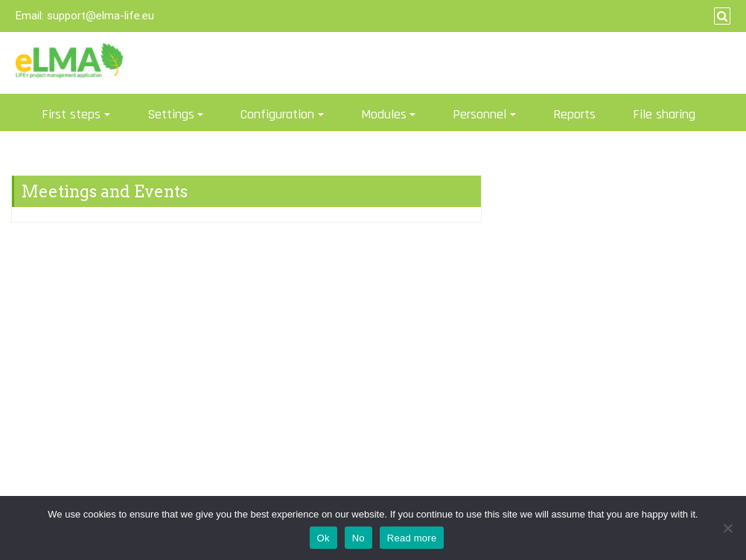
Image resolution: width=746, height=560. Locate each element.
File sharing (664, 114)
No (358, 538)
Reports (574, 114)
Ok (323, 538)
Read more (412, 538)
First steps (71, 114)
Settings (171, 114)
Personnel (479, 114)
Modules (384, 114)
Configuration (277, 114)
